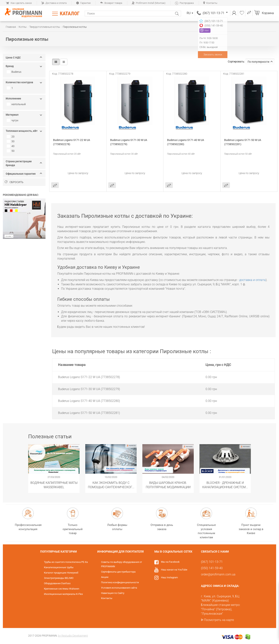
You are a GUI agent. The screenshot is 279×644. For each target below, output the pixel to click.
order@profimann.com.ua (218, 574)
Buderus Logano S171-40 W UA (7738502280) (186, 142)
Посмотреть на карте (219, 620)
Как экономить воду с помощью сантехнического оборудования (111, 485)
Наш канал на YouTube (174, 570)
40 (11, 146)
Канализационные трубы (59, 567)
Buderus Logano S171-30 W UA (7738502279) (129, 142)
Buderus (14, 72)
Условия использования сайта (119, 588)
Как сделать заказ (19, 3)
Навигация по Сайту (113, 593)
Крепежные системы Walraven (62, 589)
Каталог (70, 14)
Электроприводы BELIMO (59, 578)
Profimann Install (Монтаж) (149, 3)
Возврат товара (111, 3)
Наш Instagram (169, 577)
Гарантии (83, 3)
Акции (105, 577)
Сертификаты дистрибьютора (118, 572)
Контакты (210, 3)
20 (11, 137)
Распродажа (184, 3)
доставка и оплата (252, 280)
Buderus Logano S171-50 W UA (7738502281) (243, 142)
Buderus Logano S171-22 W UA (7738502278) (72, 142)
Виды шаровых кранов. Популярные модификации (168, 485)
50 (11, 151)
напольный (17, 104)
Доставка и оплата (54, 3)
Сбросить (14, 182)
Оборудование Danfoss (57, 583)
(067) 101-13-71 (215, 13)
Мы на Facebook (170, 562)
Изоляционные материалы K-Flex (63, 594)
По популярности (260, 62)
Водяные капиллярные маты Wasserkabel (54, 485)
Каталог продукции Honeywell (61, 573)
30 (11, 141)
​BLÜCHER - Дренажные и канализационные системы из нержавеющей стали (225, 485)
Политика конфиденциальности (120, 582)
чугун (13, 120)
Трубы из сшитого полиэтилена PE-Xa (66, 562)
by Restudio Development (73, 636)
